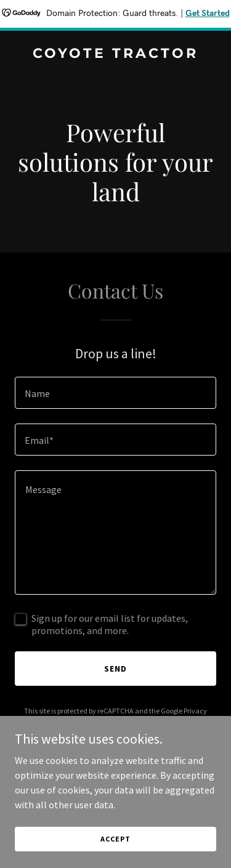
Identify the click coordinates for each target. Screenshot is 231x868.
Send (115, 669)
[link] (115, 54)
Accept (115, 839)
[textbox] (115, 393)
